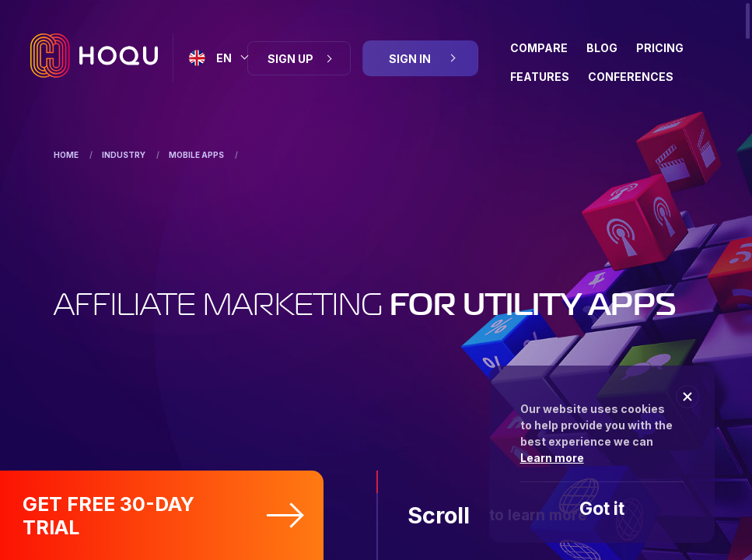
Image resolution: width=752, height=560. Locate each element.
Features (540, 77)
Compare (539, 48)
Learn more (552, 458)
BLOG (602, 48)
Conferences (631, 77)
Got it (602, 509)
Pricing (660, 48)
